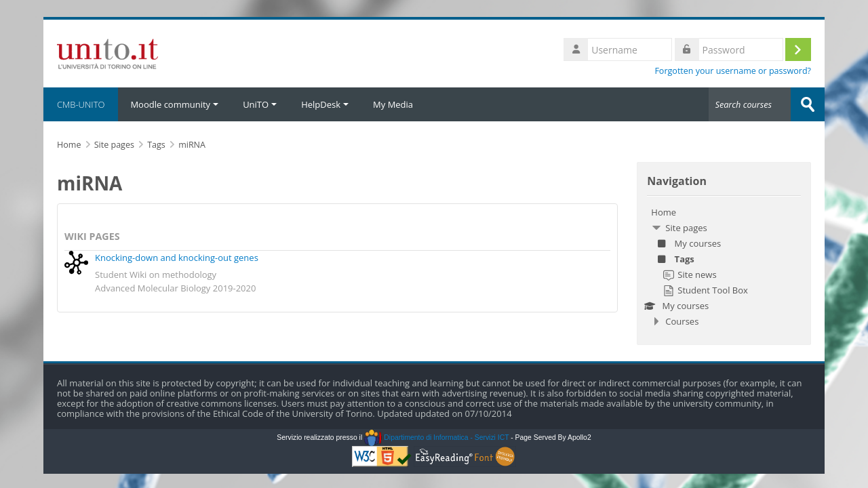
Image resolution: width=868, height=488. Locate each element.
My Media (393, 104)
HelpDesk (325, 104)
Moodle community (174, 104)
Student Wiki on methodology (156, 274)
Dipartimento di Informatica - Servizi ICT (436, 438)
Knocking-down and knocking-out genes (177, 258)
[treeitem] (724, 267)
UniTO (260, 104)
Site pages (114, 145)
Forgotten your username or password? (733, 71)
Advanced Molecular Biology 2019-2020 (175, 288)
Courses (682, 321)
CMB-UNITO (81, 104)
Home (664, 212)
